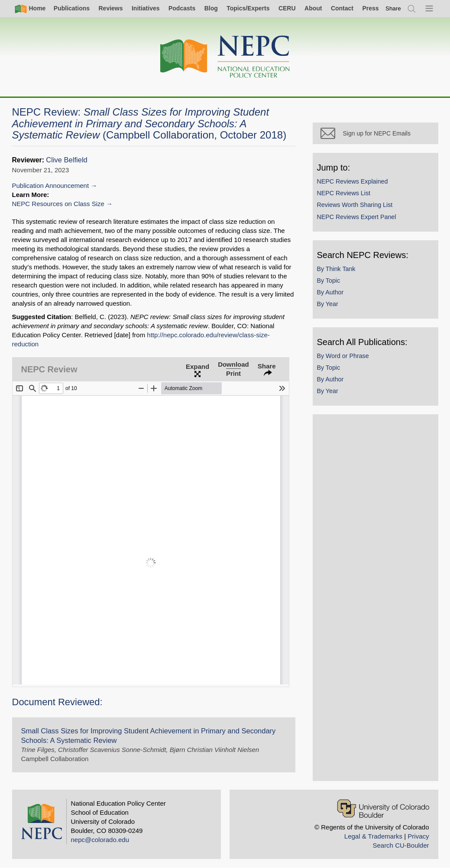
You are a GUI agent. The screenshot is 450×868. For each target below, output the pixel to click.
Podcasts (182, 8)
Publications (72, 8)
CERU (287, 8)
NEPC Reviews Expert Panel (357, 217)
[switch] (393, 8)
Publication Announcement (51, 186)
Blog (211, 8)
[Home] (225, 57)
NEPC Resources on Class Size (58, 204)
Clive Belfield (66, 160)
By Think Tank (336, 269)
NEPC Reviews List (344, 193)
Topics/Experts (248, 8)
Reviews (110, 8)
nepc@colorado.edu (100, 840)
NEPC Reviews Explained (353, 181)
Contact (342, 8)
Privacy (418, 836)
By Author (330, 292)
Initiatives (146, 8)
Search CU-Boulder (401, 845)
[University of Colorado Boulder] (383, 808)
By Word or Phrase (343, 356)
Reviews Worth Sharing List (355, 205)
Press (370, 8)
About (313, 8)
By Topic (329, 281)
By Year (328, 304)
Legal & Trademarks (373, 836)
